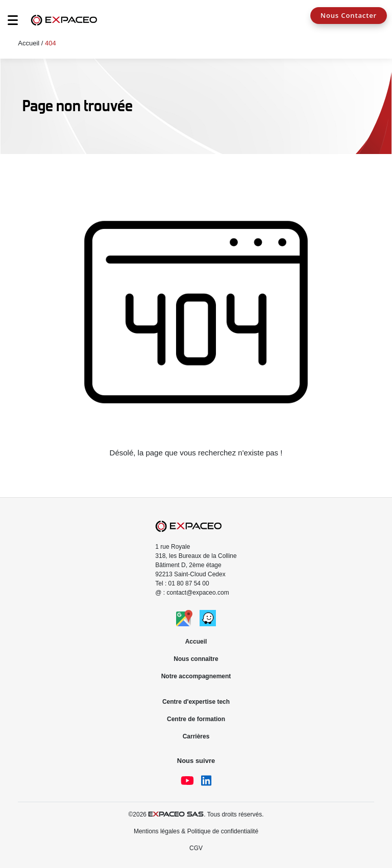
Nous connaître (196, 659)
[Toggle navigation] (8, 23)
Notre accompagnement (196, 676)
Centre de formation (196, 719)
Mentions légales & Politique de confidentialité (196, 831)
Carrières (196, 736)
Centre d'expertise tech (196, 702)
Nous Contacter (349, 15)
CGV (196, 848)
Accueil (29, 43)
